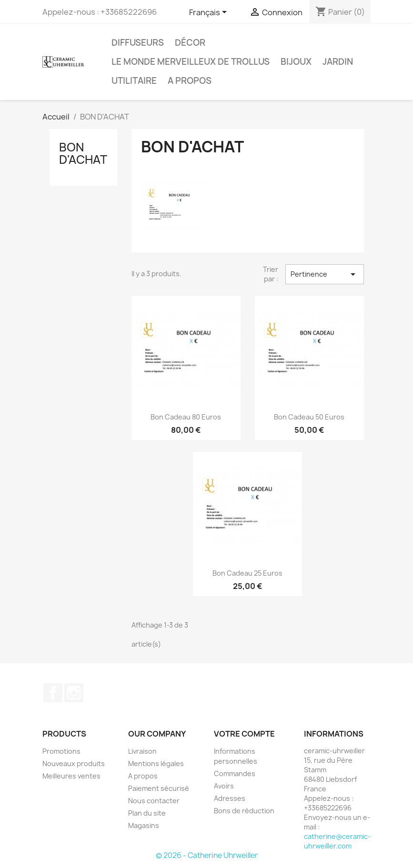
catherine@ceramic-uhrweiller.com (337, 841)
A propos (190, 81)
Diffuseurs (138, 43)
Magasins (144, 825)
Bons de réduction (244, 811)
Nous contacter (154, 801)
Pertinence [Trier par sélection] (324, 274)
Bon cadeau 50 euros (309, 417)
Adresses (230, 798)
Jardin (338, 62)
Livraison (142, 751)
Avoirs (224, 786)
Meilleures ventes (71, 776)
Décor (190, 43)
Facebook (53, 693)
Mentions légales (156, 763)
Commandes (235, 773)
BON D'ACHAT (83, 153)
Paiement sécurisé (159, 788)
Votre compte (244, 734)
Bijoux (296, 62)
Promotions (61, 751)
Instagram (74, 693)
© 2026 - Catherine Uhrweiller (207, 855)
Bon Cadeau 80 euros (186, 417)
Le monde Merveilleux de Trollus (191, 62)
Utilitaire (134, 81)
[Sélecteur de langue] (210, 13)
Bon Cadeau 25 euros (247, 573)
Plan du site (147, 813)
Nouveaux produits (74, 763)
